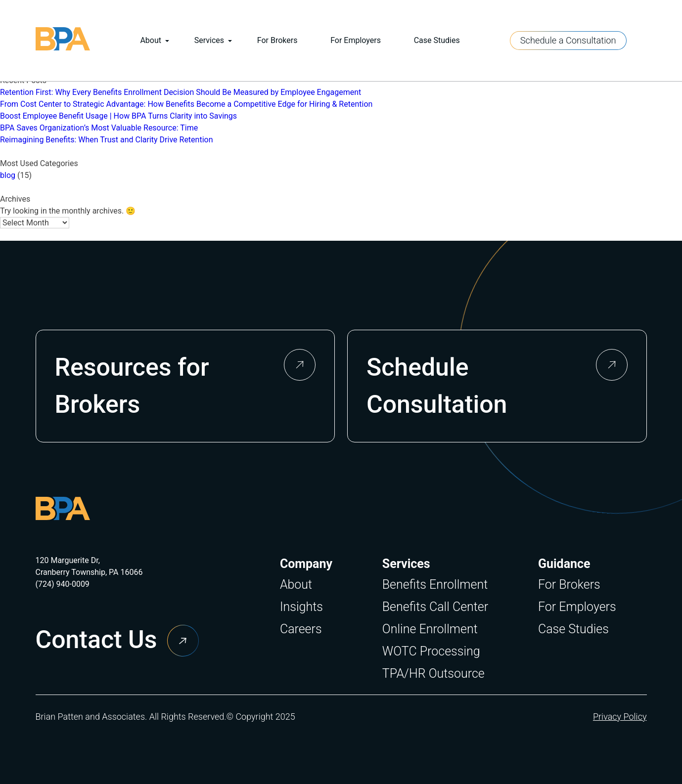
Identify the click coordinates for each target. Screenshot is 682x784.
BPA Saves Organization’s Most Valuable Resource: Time (99, 128)
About (151, 40)
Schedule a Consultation (568, 40)
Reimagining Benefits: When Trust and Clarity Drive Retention (107, 140)
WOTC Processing (431, 651)
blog (8, 175)
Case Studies (437, 40)
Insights (301, 607)
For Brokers (277, 40)
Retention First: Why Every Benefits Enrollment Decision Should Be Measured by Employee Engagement (181, 92)
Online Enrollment (430, 629)
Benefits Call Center (435, 607)
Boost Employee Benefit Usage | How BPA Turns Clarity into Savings (118, 116)
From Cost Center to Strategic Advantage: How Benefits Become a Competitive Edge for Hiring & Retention (186, 104)
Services (209, 40)
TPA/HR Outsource (433, 674)
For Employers (356, 40)
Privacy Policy (620, 717)
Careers (301, 629)
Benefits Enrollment (435, 585)
